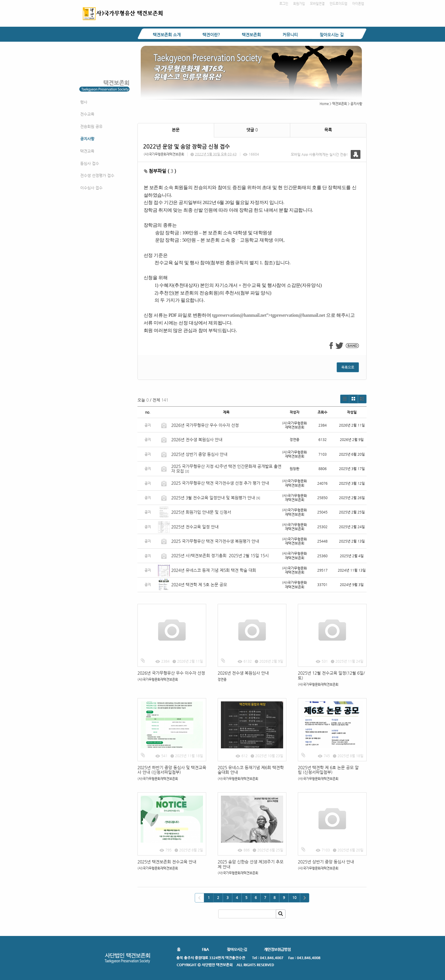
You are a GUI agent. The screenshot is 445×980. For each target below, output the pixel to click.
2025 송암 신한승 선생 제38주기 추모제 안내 (251, 864)
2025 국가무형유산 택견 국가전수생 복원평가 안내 (215, 541)
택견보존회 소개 (167, 35)
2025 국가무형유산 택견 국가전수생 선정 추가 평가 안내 (220, 483)
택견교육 (87, 151)
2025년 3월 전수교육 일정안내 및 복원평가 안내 (213, 498)
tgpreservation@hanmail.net (239, 315)
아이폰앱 (358, 4)
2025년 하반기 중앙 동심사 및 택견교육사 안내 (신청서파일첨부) (172, 770)
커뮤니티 (290, 35)
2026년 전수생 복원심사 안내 (197, 440)
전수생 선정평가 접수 (97, 175)
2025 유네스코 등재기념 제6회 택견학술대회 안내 (251, 770)
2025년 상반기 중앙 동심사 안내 (199, 454)
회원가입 (299, 4)
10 (294, 898)
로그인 (284, 4)
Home (324, 104)
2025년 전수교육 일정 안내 (195, 527)
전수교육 (87, 114)
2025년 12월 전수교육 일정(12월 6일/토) (331, 675)
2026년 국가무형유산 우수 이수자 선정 (205, 425)
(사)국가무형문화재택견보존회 (164, 154)
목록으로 (348, 367)
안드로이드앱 (338, 4)
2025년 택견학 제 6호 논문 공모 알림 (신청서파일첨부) (328, 770)
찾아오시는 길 (332, 35)
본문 (176, 130)
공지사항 (87, 139)
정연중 (222, 680)
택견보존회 (251, 35)
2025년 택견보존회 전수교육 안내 (167, 862)
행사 (84, 102)
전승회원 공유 (91, 126)
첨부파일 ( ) (160, 171)
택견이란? (211, 35)
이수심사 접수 (91, 188)
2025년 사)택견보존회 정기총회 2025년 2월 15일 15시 (220, 555)
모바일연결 (317, 4)
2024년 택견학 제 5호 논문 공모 (199, 585)
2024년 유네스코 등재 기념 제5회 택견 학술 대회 (214, 570)
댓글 (252, 130)
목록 (328, 130)
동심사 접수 (90, 163)
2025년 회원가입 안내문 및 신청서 (201, 512)
